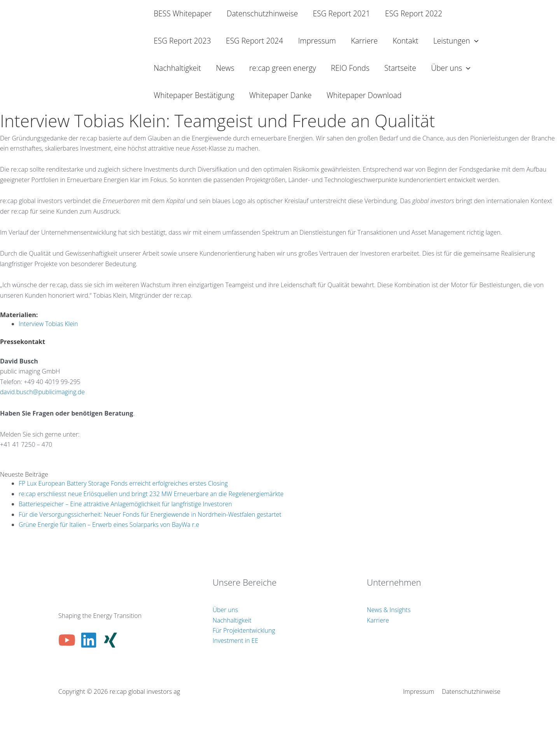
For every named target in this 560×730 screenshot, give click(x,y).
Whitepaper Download (364, 95)
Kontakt (406, 41)
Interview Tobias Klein (49, 324)
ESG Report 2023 (182, 41)
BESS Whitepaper (183, 13)
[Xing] (110, 640)
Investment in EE (236, 641)
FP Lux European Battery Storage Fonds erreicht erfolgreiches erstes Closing (125, 483)
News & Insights (389, 610)
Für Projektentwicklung (244, 630)
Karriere (364, 41)
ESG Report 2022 (414, 13)
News (225, 68)
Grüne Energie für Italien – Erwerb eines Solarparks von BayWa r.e (110, 525)
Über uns (451, 68)
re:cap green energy (283, 68)
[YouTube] (67, 640)
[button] (474, 41)
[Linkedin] (89, 640)
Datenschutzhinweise (262, 13)
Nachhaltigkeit (177, 68)
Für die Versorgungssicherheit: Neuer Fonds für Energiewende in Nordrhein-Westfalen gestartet (152, 514)
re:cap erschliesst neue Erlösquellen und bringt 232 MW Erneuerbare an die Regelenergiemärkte (153, 494)
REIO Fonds (350, 68)
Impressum (317, 41)
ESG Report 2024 (255, 41)
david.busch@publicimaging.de (43, 392)
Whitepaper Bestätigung (194, 95)
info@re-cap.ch (21, 455)
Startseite (400, 68)
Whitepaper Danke (281, 95)
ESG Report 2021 (341, 13)
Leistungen (456, 41)
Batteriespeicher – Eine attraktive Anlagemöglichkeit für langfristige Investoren (127, 504)
